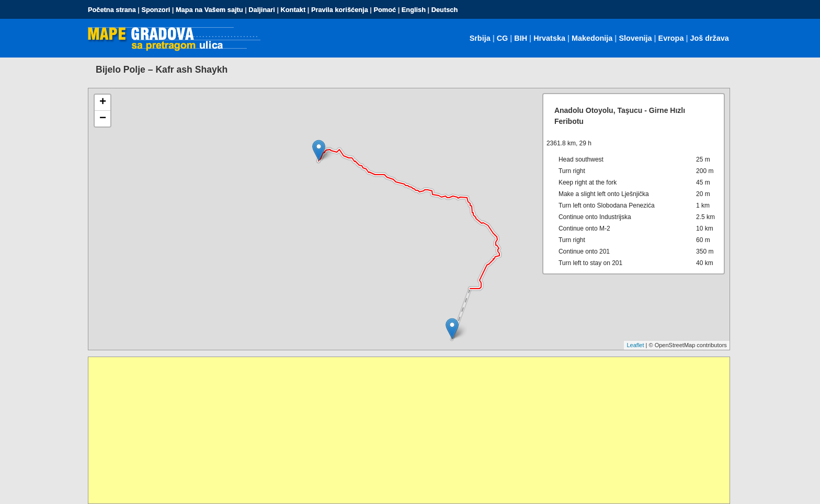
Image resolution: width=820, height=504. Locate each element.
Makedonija (592, 38)
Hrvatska (549, 38)
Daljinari (262, 10)
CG (503, 38)
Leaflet (635, 345)
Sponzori (156, 10)
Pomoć (385, 10)
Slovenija (635, 38)
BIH (521, 38)
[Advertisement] (402, 430)
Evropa (671, 38)
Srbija (480, 38)
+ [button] (103, 102)
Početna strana (112, 10)
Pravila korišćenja (340, 10)
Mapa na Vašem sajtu (209, 10)
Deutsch (445, 10)
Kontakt (293, 10)
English (414, 10)
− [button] (103, 119)
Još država (709, 38)
